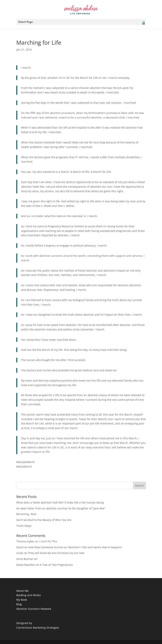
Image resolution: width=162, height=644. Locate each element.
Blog (19, 604)
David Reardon (26, 565)
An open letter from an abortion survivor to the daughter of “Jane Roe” (61, 508)
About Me (22, 591)
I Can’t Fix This (48, 541)
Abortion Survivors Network (34, 609)
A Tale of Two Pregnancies (56, 565)
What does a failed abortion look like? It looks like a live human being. (60, 502)
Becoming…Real (26, 514)
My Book (22, 600)
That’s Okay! (24, 526)
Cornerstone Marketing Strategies (38, 628)
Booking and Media (29, 595)
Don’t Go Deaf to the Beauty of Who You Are (44, 520)
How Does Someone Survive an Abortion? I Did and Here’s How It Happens (75, 547)
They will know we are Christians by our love (56, 553)
